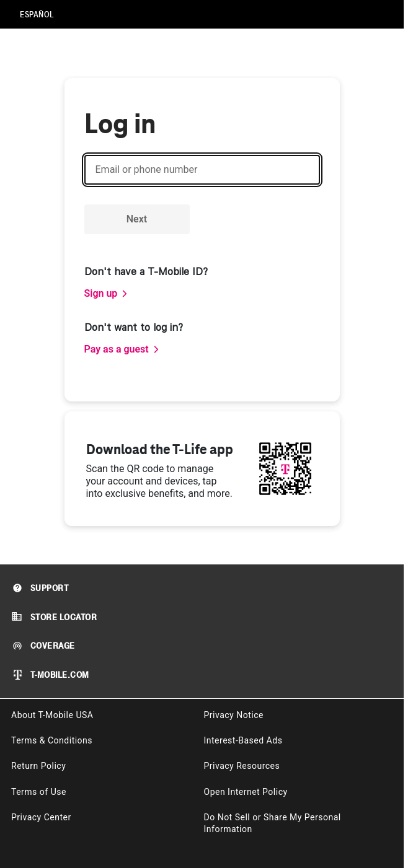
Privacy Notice (234, 715)
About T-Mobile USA (52, 715)
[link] (107, 294)
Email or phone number (147, 169)
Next (137, 219)
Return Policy (38, 766)
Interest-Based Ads (243, 740)
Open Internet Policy (246, 792)
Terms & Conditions (52, 740)
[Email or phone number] (202, 170)
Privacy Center (41, 817)
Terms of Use (39, 792)
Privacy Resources (242, 766)
